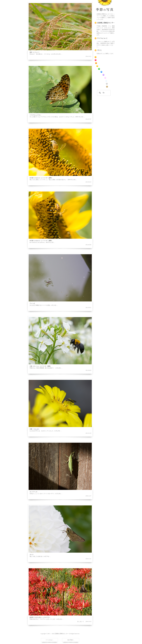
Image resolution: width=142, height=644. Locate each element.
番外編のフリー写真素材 (105, 87)
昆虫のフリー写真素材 (105, 84)
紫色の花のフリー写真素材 (105, 75)
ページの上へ (49, 640)
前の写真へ (71, 640)
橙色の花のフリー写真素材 (105, 63)
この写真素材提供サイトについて (105, 38)
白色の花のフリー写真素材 (105, 81)
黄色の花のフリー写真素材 (105, 66)
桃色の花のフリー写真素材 (105, 78)
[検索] (104, 93)
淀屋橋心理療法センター (105, 23)
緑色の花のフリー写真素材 (105, 69)
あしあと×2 (81, 621)
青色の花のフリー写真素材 (105, 72)
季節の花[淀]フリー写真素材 (105, 6)
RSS (105, 57)
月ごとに (105, 50)
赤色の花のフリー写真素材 (105, 60)
